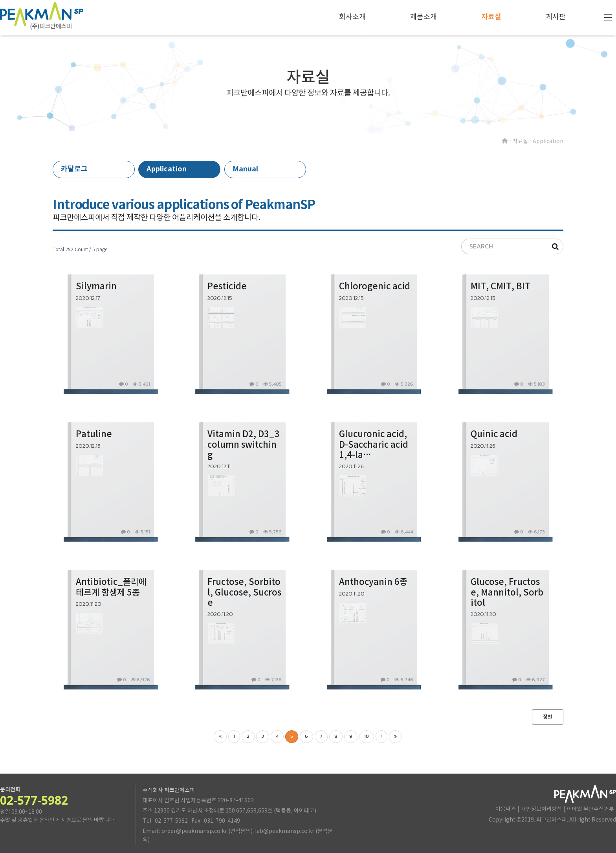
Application (167, 169)
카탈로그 (74, 169)
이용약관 (506, 809)
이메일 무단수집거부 (590, 809)
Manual (245, 169)
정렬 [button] (548, 717)
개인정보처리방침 (541, 809)
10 (367, 736)
